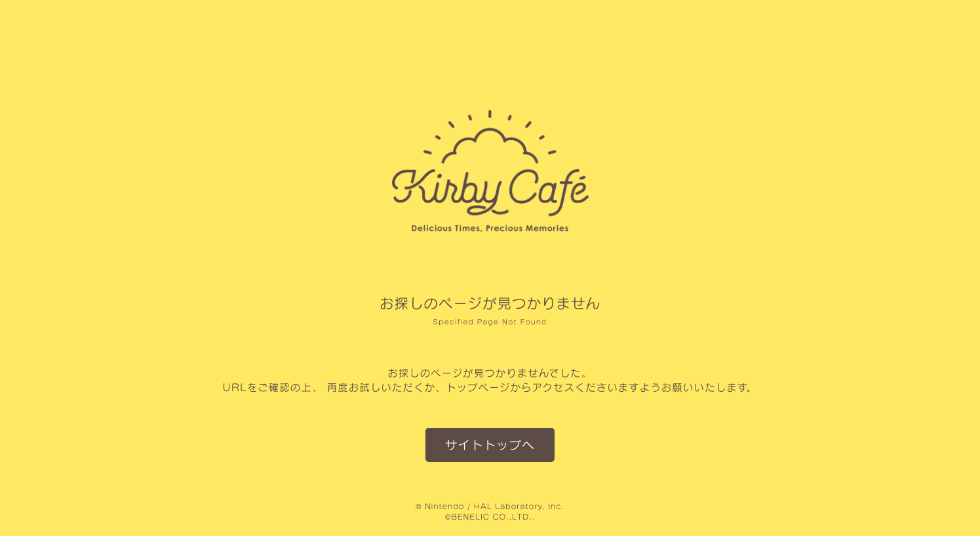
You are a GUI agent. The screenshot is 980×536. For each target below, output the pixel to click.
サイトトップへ (490, 445)
